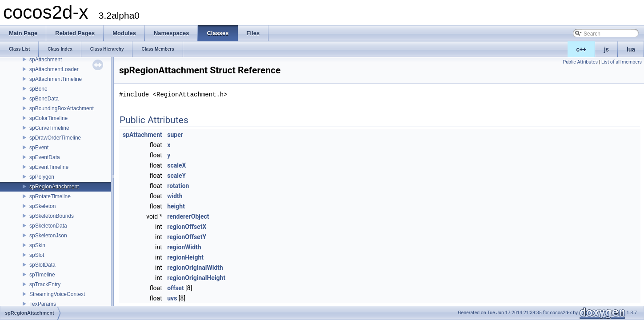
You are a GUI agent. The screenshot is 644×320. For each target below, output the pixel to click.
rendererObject (188, 216)
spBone (38, 89)
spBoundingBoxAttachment (62, 108)
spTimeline (42, 275)
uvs (172, 298)
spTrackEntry (45, 284)
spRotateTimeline (50, 196)
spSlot (37, 255)
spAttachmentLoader (54, 69)
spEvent (39, 148)
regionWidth (184, 247)
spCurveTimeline (49, 128)
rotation (178, 186)
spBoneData (44, 99)
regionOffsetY (187, 237)
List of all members (622, 62)
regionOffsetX (187, 227)
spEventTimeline (49, 167)
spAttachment (46, 60)
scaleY (176, 176)
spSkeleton (42, 206)
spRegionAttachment (54, 187)
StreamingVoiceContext (57, 294)
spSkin (37, 245)
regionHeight (185, 257)
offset (175, 288)
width (175, 196)
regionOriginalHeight (196, 278)
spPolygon (42, 177)
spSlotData (42, 265)
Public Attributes (580, 62)
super (175, 135)
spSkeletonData (48, 226)
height (176, 206)
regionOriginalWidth (195, 268)
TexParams (43, 304)
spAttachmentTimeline (56, 79)
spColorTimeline (48, 118)
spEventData (45, 157)
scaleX (176, 165)
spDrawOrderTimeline (55, 138)
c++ (582, 49)
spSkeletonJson (48, 236)
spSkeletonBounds (52, 216)
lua (631, 49)
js (606, 49)
